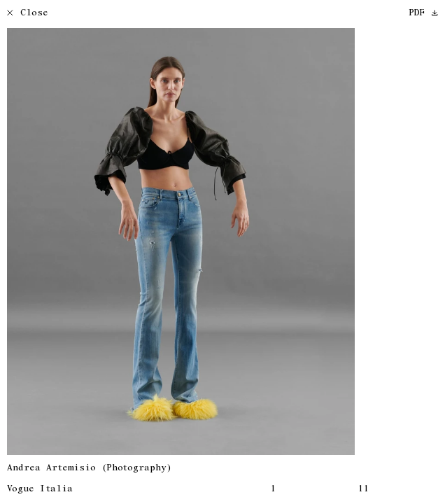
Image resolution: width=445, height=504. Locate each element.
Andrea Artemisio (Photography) (89, 469)
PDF (423, 14)
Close (28, 14)
